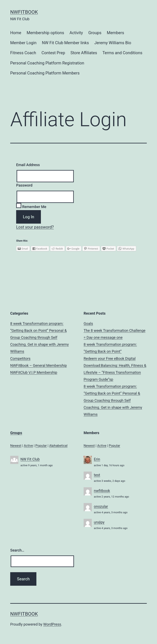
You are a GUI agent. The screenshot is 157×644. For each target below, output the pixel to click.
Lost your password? (35, 227)
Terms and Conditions (122, 53)
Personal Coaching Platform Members (45, 73)
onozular (101, 506)
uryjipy (99, 522)
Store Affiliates (84, 53)
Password (24, 185)
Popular (41, 446)
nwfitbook (102, 491)
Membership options (45, 33)
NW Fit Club (30, 459)
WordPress (52, 624)
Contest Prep (53, 53)
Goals (88, 324)
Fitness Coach (23, 53)
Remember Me (31, 207)
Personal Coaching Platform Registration (47, 63)
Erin (97, 459)
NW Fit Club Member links (65, 43)
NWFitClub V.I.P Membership (34, 372)
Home (16, 33)
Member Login (23, 43)
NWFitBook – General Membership (39, 365)
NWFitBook (24, 12)
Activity (76, 33)
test (97, 475)
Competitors (20, 359)
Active (29, 446)
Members (115, 33)
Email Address (28, 165)
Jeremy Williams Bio (113, 43)
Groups (95, 33)
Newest (16, 446)
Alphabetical (58, 446)
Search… (17, 550)
